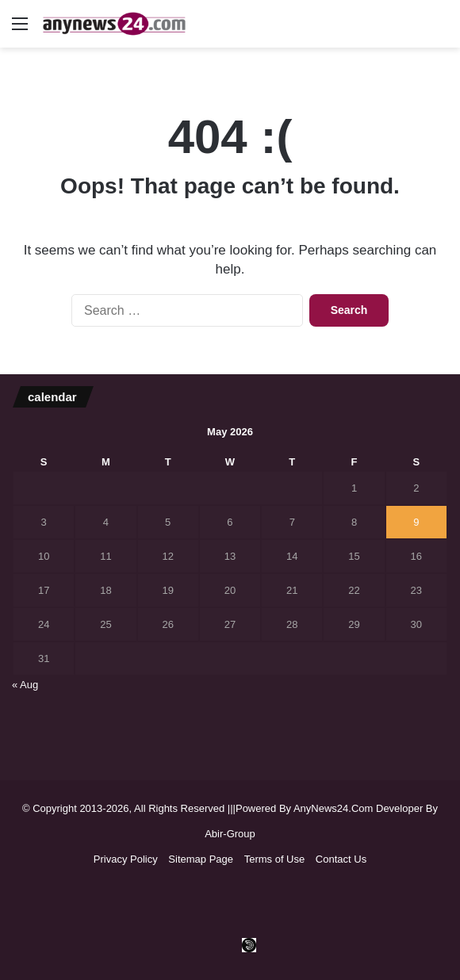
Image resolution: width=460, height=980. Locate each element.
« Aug (25, 685)
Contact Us (341, 859)
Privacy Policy (126, 859)
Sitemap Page (201, 859)
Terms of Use (275, 859)
